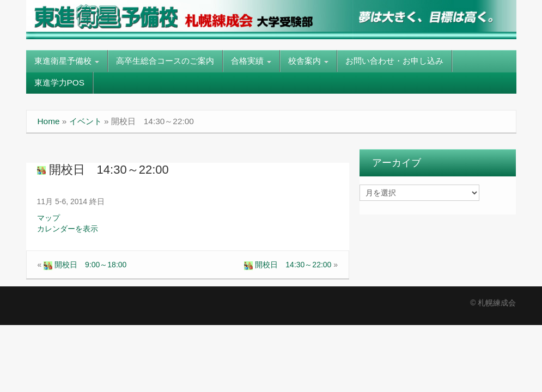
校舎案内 (308, 61)
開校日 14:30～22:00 (103, 170)
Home (49, 121)
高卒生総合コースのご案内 (165, 61)
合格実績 (251, 61)
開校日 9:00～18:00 (85, 265)
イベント (86, 121)
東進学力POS (60, 82)
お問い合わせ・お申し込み (394, 61)
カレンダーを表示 (68, 229)
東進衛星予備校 (67, 61)
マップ (48, 218)
